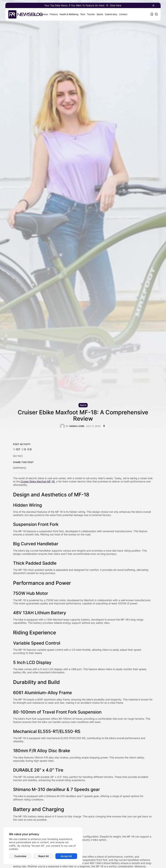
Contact (123, 14)
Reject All (43, 856)
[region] (43, 846)
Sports (100, 14)
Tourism (91, 14)
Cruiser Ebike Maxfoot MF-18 (37, 481)
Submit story (111, 14)
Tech (83, 14)
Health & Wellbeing (69, 14)
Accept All (66, 856)
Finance (54, 14)
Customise (20, 856)
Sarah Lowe (77, 426)
